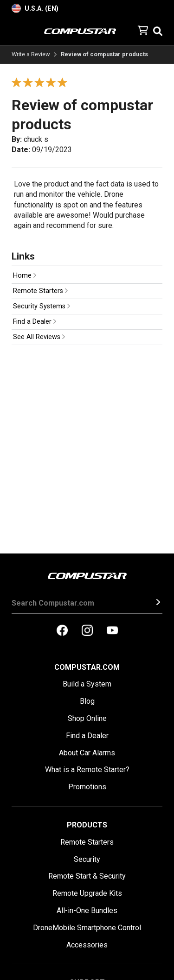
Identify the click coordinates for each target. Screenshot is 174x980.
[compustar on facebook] (62, 631)
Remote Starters (40, 291)
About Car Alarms (87, 753)
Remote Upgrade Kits (87, 893)
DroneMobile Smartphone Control (87, 928)
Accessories (87, 945)
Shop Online (87, 718)
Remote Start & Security (87, 876)
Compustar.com (87, 667)
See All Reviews (39, 337)
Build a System (87, 684)
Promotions (87, 787)
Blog (87, 701)
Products (87, 825)
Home (25, 276)
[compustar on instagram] (87, 631)
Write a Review (31, 55)
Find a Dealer (35, 322)
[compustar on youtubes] (112, 631)
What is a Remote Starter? (87, 770)
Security (87, 859)
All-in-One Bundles (87, 910)
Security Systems (42, 306)
